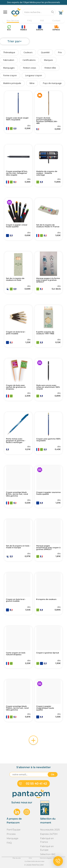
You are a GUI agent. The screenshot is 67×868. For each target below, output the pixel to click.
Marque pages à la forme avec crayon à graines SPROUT (48, 280)
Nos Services (13, 21)
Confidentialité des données (34, 861)
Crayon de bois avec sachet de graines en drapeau (16, 387)
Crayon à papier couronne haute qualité (48, 493)
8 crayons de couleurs (46, 599)
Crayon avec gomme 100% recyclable (48, 440)
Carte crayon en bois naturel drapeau (16, 654)
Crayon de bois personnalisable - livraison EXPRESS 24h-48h (47, 121)
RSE (42, 21)
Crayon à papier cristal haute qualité (17, 226)
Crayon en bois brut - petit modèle (16, 333)
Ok (53, 774)
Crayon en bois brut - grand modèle (16, 600)
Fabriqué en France (47, 840)
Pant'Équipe (13, 830)
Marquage (12, 838)
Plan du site (17, 858)
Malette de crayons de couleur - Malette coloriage (47, 173)
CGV (30, 858)
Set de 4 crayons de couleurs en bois (15, 279)
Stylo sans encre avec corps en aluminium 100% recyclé (48, 387)
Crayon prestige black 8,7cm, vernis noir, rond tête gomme (17, 494)
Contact (56, 21)
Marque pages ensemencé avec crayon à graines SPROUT (48, 548)
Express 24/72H (49, 834)
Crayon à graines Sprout (48, 653)
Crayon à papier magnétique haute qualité (45, 708)
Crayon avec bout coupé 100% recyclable (17, 119)
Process (11, 834)
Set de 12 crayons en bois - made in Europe (18, 547)
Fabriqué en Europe (47, 848)
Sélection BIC (48, 854)
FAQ (30, 21)
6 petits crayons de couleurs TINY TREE (45, 333)
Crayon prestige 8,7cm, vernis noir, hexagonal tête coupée (17, 173)
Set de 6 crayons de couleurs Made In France (48, 226)
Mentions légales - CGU (48, 858)
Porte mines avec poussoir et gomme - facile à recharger (16, 441)
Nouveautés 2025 (50, 830)
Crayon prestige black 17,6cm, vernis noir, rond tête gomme (17, 708)
